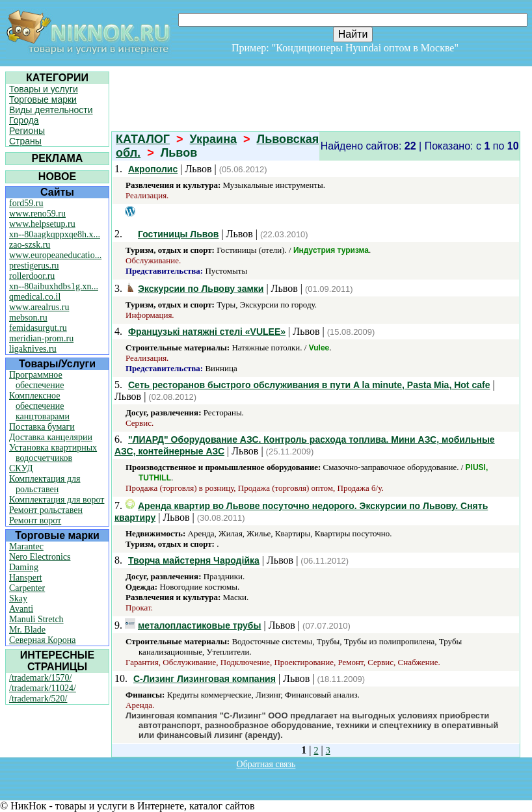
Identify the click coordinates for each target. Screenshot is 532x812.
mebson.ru (28, 318)
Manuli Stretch (36, 619)
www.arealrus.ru (39, 307)
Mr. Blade (27, 630)
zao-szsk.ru (30, 245)
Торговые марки (43, 99)
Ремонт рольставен (46, 510)
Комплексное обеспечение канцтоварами (39, 406)
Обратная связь (266, 764)
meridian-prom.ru (41, 338)
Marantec (26, 546)
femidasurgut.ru (38, 328)
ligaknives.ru (33, 349)
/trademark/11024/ (43, 688)
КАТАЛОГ (143, 139)
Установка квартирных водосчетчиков (53, 453)
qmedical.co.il (35, 297)
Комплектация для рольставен (45, 484)
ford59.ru (26, 203)
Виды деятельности (51, 110)
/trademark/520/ (38, 699)
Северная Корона (42, 640)
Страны (25, 141)
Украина (213, 139)
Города (24, 120)
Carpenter (27, 588)
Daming (24, 567)
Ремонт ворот (35, 520)
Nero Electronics (40, 557)
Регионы (27, 131)
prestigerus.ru (34, 266)
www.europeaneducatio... (55, 255)
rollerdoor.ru (32, 276)
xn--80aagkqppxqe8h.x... (55, 234)
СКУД (21, 468)
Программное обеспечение (37, 380)
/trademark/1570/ (40, 678)
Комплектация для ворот (57, 500)
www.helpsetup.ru (42, 224)
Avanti (21, 609)
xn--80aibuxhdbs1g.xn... (54, 286)
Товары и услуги (44, 89)
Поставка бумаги (42, 427)
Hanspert (26, 578)
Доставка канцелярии (51, 437)
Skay (18, 598)
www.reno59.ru (37, 214)
